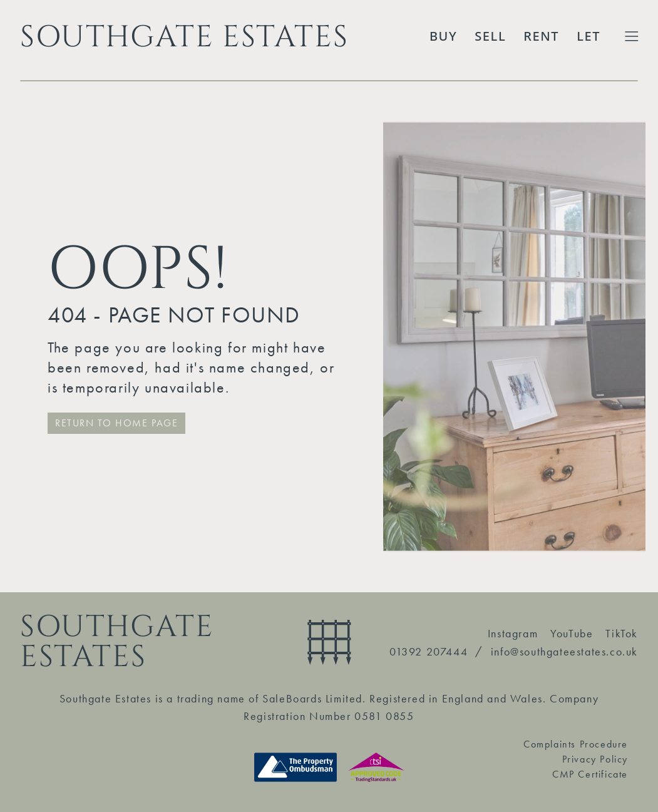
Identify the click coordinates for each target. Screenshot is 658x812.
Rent (541, 36)
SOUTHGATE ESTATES (184, 36)
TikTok (622, 633)
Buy (443, 36)
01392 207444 (429, 651)
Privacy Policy (595, 759)
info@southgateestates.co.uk (564, 651)
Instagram (513, 633)
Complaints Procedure (576, 744)
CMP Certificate (590, 774)
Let (589, 36)
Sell (490, 36)
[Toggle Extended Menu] (632, 36)
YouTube (572, 633)
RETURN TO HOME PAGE (116, 423)
